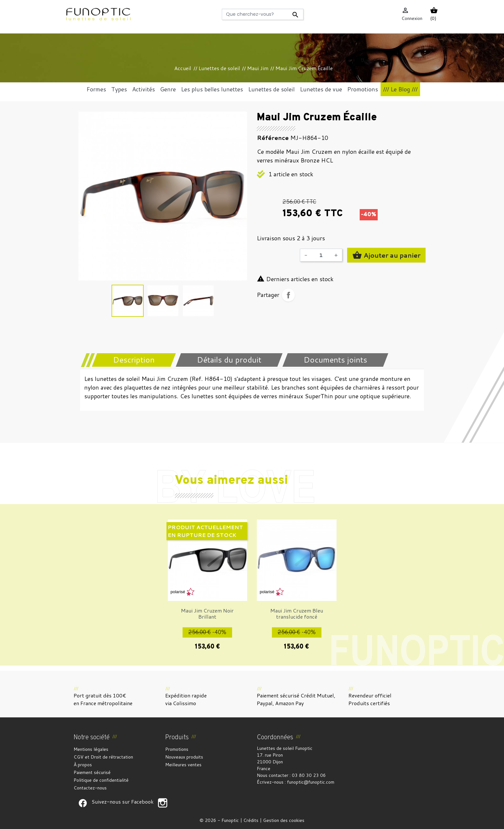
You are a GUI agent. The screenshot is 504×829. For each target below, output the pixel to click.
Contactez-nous (90, 788)
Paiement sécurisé (92, 772)
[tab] (130, 360)
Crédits (251, 820)
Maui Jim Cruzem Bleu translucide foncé (297, 613)
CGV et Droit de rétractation (103, 757)
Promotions (177, 749)
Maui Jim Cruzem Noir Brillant (207, 613)
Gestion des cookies (284, 820)
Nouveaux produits (184, 757)
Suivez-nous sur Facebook (83, 803)
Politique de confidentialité (101, 780)
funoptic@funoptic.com (311, 782)
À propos (83, 765)
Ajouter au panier (386, 255)
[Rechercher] (263, 14)
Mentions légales (91, 749)
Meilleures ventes (183, 765)
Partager (288, 295)
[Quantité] (321, 255)
